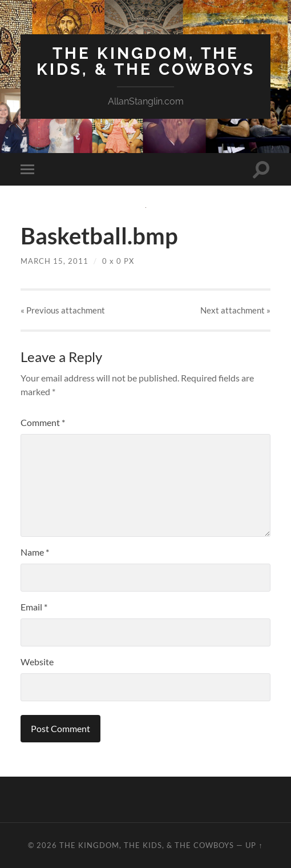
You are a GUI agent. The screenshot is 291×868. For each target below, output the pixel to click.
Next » (235, 310)
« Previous (63, 310)
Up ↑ (254, 845)
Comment (43, 422)
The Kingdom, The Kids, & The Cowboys (146, 61)
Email (34, 607)
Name (35, 552)
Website (37, 662)
